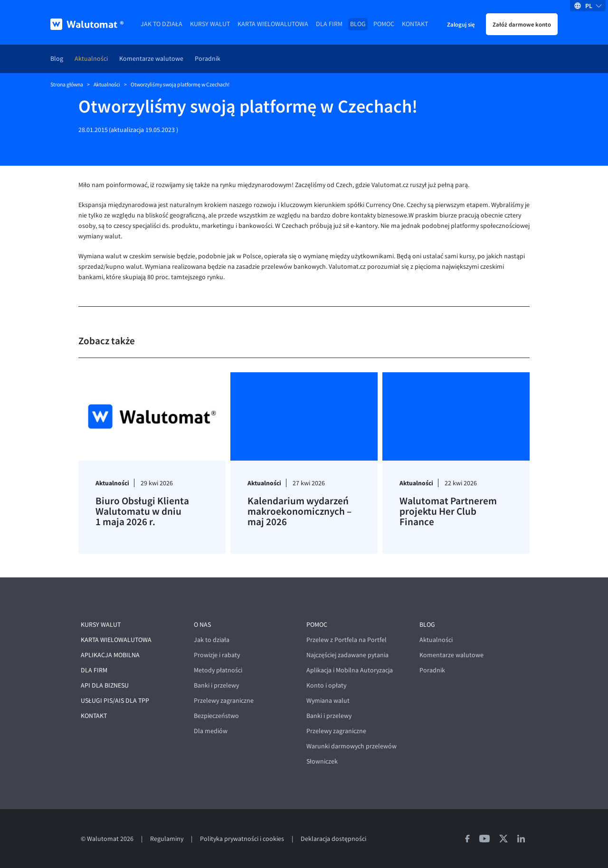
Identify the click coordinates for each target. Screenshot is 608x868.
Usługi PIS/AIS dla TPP (115, 701)
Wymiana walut (328, 701)
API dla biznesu (105, 685)
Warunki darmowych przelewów (351, 746)
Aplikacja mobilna (110, 655)
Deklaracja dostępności (333, 839)
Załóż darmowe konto (522, 24)
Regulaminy (167, 839)
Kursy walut (210, 24)
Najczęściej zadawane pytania (347, 655)
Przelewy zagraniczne (224, 701)
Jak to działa (161, 24)
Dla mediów (211, 731)
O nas (202, 625)
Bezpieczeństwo (216, 716)
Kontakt (415, 24)
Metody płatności (218, 670)
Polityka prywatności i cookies (242, 839)
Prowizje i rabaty (217, 655)
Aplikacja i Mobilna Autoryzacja (350, 670)
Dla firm (329, 24)
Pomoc (384, 24)
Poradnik (208, 59)
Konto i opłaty (326, 685)
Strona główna (67, 85)
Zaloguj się (461, 24)
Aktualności (91, 59)
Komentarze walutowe (151, 59)
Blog (358, 24)
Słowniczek (322, 761)
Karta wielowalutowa (273, 24)
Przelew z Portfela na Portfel (347, 640)
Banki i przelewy (216, 685)
